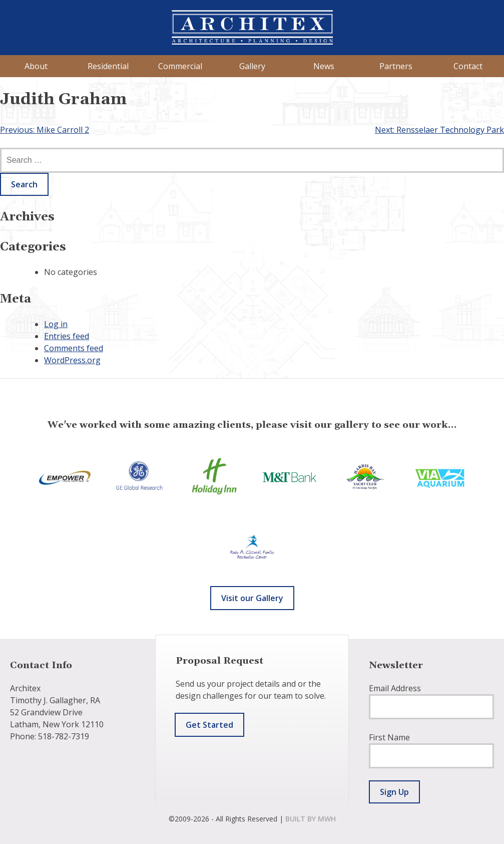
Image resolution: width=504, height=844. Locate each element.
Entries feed (67, 336)
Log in (56, 324)
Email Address (395, 688)
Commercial (180, 66)
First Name (389, 737)
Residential (108, 66)
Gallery (252, 66)
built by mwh (311, 819)
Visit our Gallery (252, 598)
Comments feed (74, 348)
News (324, 66)
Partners (396, 66)
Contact (468, 66)
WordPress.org (72, 360)
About (36, 66)
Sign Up (394, 792)
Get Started (209, 725)
